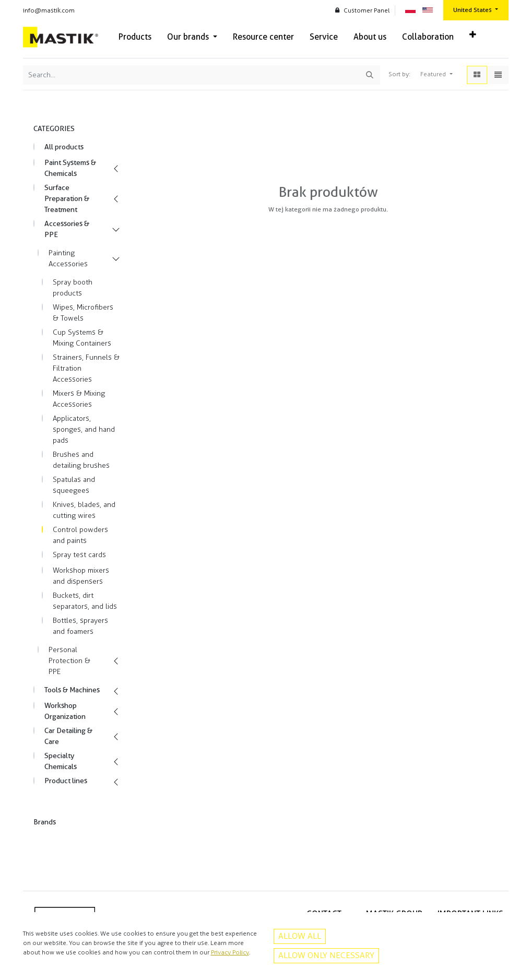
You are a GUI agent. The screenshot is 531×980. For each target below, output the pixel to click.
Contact (492, 940)
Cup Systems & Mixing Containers (82, 338)
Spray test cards (79, 555)
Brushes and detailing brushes (81, 460)
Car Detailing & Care (68, 736)
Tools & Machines (72, 690)
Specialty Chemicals (61, 761)
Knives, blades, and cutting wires (84, 510)
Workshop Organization (65, 711)
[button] (473, 35)
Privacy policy (484, 929)
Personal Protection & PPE (69, 661)
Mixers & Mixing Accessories (79, 399)
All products (64, 147)
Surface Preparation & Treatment (67, 198)
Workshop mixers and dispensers (81, 576)
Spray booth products (73, 288)
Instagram (327, 963)
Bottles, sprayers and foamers (80, 626)
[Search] (370, 75)
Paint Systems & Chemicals (70, 168)
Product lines (66, 781)
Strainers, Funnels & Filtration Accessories (86, 368)
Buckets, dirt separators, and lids (85, 601)
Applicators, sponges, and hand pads (84, 429)
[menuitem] (135, 37)
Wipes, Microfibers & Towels (83, 313)
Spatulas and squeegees (74, 485)
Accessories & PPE (67, 229)
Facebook (327, 951)
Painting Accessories (68, 258)
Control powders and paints (80, 535)
